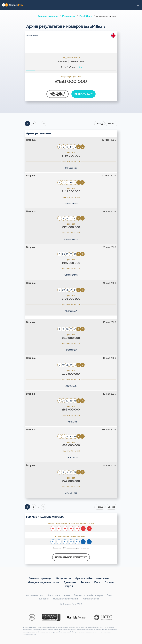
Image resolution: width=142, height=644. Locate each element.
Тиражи (85, 582)
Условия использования (65, 599)
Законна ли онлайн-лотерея (88, 595)
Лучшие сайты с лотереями (92, 578)
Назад (100, 124)
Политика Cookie (91, 599)
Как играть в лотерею (59, 595)
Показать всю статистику (71, 557)
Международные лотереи (43, 582)
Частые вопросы (35, 595)
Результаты (69, 16)
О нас (110, 595)
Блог (97, 582)
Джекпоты (70, 582)
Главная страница (48, 16)
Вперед (111, 124)
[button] (138, 5)
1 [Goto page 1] (27, 124)
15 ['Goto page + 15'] (44, 124)
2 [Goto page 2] (33, 124)
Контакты (44, 599)
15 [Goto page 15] (44, 507)
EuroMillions (86, 16)
